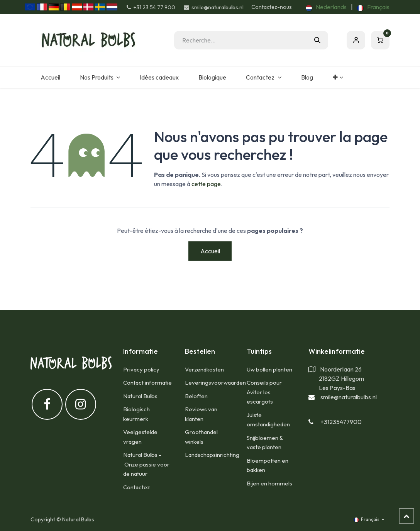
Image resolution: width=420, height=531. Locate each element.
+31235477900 (341, 422)
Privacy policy (141, 369)
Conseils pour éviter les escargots (264, 392)
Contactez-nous (272, 7)
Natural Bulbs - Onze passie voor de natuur (146, 464)
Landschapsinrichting (212, 455)
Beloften (196, 396)
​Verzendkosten (204, 369)
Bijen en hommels (269, 483)
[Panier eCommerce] (380, 40)
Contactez (136, 487)
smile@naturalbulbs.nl (349, 397)
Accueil (210, 251)
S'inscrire (356, 40)
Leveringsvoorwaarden (215, 383)
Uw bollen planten (269, 369)
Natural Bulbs (140, 396)
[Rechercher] (317, 40)
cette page (206, 184)
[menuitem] (326, 7)
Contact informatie (147, 383)
